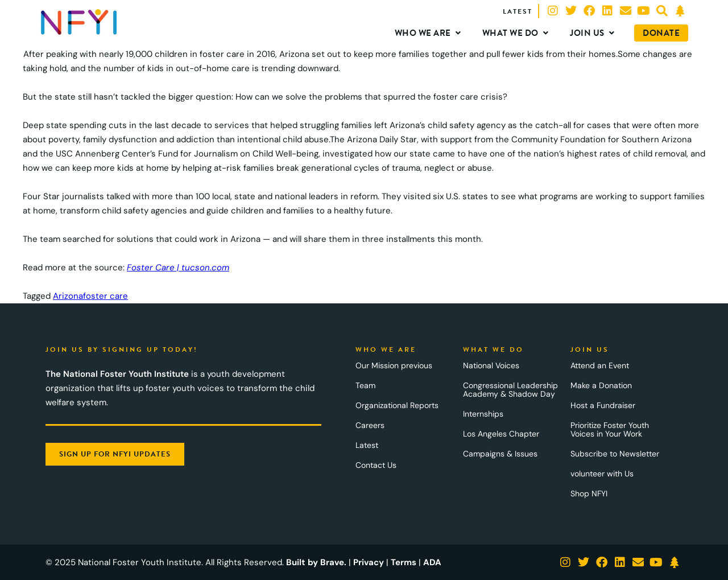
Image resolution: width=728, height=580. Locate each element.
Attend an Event (600, 365)
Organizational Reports (397, 405)
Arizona (68, 296)
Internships (483, 414)
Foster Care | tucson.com (178, 268)
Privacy (369, 562)
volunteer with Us (602, 474)
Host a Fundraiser (603, 405)
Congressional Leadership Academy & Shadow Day (510, 390)
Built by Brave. (316, 562)
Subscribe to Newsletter (615, 454)
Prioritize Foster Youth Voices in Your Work (610, 429)
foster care (106, 296)
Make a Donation (601, 385)
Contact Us (376, 465)
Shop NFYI (589, 493)
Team (365, 385)
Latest (367, 445)
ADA (432, 562)
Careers (370, 425)
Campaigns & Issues (500, 454)
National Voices (491, 365)
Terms (404, 562)
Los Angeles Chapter (501, 434)
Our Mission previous (394, 365)
